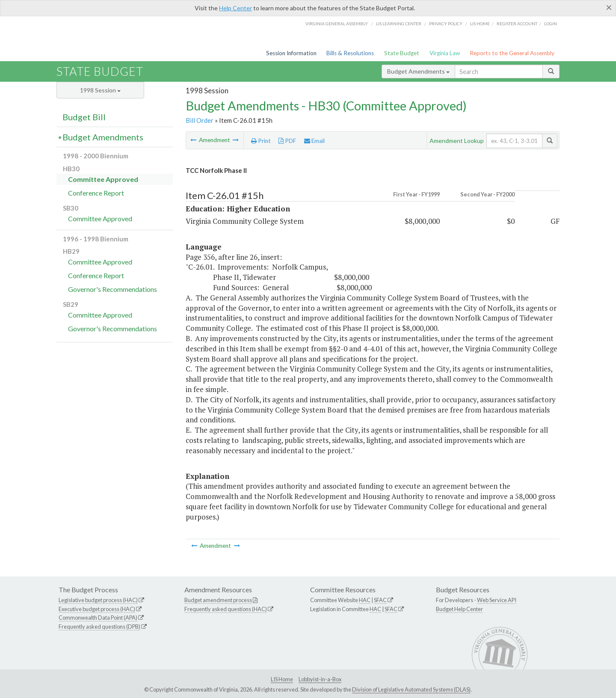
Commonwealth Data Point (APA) (98, 618)
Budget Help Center (459, 609)
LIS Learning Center (399, 24)
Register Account (517, 24)
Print (261, 141)
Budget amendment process (218, 600)
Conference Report (96, 193)
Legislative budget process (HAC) (98, 600)
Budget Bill (84, 117)
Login (551, 24)
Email (314, 141)
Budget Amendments (418, 71)
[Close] (609, 7)
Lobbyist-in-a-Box (320, 679)
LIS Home (282, 679)
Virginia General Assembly (337, 24)
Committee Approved (103, 179)
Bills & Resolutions (350, 53)
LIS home (480, 24)
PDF (287, 141)
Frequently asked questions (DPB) (99, 627)
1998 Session (100, 90)
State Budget (402, 53)
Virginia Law (445, 53)
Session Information (291, 53)
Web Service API (497, 600)
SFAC (380, 600)
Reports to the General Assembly (512, 53)
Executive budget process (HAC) (97, 609)
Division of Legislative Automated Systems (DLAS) (411, 689)
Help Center (235, 8)
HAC (365, 600)
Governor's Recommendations (113, 289)
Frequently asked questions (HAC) (226, 609)
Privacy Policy (446, 24)
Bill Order (200, 120)
